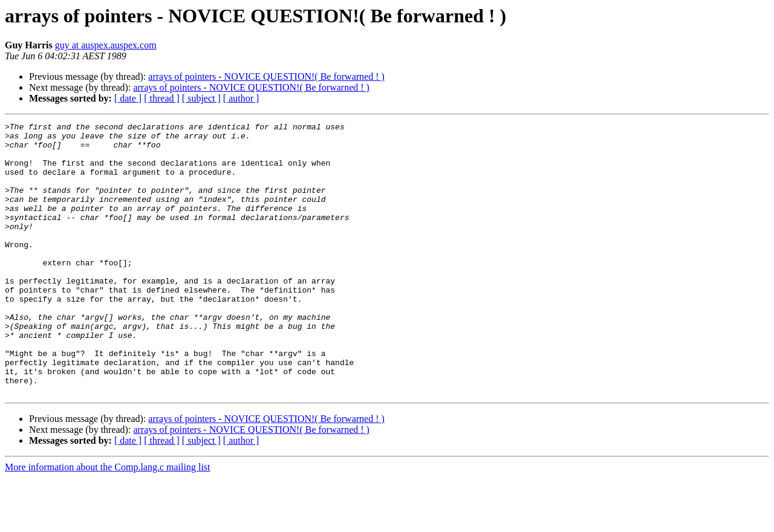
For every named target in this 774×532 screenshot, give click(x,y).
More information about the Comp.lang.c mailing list (108, 521)
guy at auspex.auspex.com (106, 45)
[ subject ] (201, 98)
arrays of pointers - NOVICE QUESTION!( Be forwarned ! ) (266, 76)
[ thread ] (162, 98)
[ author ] (241, 98)
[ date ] (128, 98)
